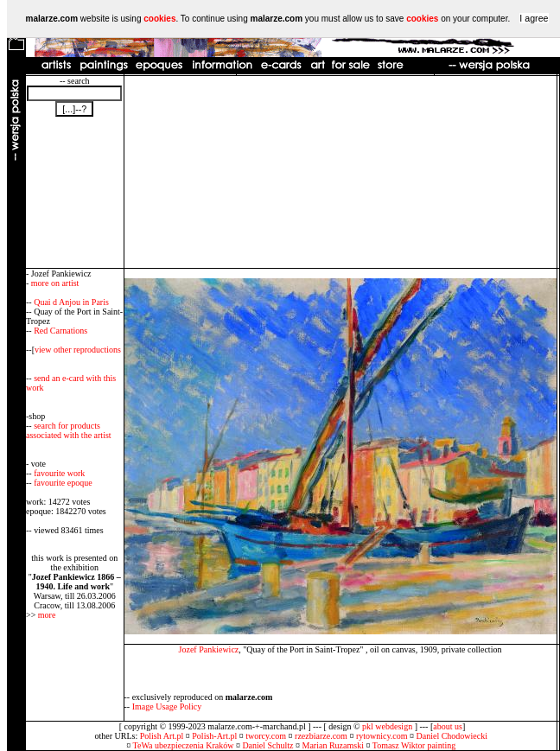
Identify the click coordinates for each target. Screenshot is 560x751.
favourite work (59, 473)
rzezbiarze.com (321, 736)
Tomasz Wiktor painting (414, 745)
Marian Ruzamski (333, 745)
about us (448, 726)
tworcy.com (266, 736)
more (47, 615)
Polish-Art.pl (214, 736)
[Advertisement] (340, 172)
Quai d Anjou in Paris (71, 302)
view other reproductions (78, 350)
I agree (534, 18)
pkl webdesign (387, 726)
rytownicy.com (382, 736)
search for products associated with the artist (69, 430)
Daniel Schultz (267, 745)
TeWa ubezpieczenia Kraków (184, 745)
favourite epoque (63, 483)
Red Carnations (60, 331)
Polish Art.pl (162, 736)
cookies (159, 19)
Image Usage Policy (167, 706)
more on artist (55, 283)
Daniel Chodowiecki (452, 736)
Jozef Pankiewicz (209, 649)
